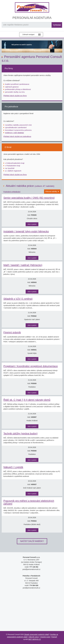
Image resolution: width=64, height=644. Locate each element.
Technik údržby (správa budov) (20, 433)
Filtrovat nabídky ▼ (52, 191)
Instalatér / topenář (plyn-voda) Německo (26, 231)
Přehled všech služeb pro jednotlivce (17, 136)
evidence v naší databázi (15, 133)
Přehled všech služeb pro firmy (15, 96)
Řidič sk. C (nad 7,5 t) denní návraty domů (27, 400)
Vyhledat (57, 25)
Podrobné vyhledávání (12, 192)
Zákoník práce (34, 637)
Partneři (54, 637)
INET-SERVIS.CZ (34, 639)
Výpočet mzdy (45, 637)
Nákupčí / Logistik (13, 467)
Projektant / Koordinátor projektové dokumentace (31, 366)
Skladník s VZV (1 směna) (18, 299)
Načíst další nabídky (32, 541)
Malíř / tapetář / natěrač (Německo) (23, 265)
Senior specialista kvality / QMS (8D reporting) (29, 198)
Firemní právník (12, 332)
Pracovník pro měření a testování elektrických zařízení (29, 502)
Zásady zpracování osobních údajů (36, 634)
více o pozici (32, 224)
